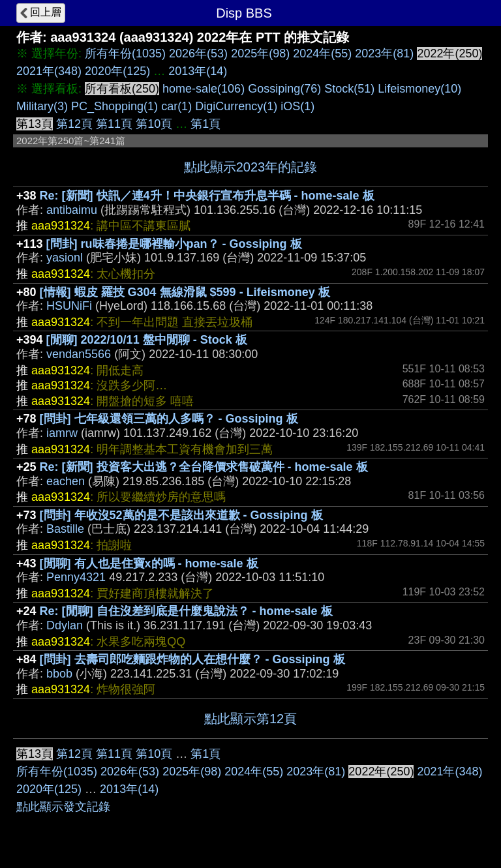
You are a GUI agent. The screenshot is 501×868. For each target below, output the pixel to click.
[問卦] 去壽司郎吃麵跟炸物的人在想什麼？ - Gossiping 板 (192, 659)
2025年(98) (260, 53)
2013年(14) (198, 71)
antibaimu (72, 210)
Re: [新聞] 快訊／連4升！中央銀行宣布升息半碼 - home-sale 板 (207, 196)
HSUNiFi (69, 306)
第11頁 (114, 124)
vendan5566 (79, 354)
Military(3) (42, 106)
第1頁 (205, 124)
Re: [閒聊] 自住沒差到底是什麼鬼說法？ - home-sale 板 (186, 611)
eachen (66, 481)
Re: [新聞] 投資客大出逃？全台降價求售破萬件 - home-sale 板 (204, 467)
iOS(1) (297, 106)
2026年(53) (198, 53)
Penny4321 (76, 577)
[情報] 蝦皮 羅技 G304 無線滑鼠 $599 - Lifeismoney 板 (185, 292)
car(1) (176, 106)
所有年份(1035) (125, 53)
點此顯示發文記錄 (63, 807)
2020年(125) (117, 71)
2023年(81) (384, 53)
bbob (59, 674)
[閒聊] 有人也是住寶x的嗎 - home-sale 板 (149, 563)
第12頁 (74, 124)
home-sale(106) (204, 89)
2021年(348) (49, 71)
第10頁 (154, 124)
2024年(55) (322, 53)
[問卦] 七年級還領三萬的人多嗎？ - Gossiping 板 (169, 419)
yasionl (65, 258)
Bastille (65, 529)
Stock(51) (349, 89)
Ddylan (65, 625)
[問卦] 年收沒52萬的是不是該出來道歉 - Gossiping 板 (181, 515)
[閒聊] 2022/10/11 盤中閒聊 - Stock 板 (147, 340)
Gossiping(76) (284, 89)
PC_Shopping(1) (114, 106)
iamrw (62, 433)
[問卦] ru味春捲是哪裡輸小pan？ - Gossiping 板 (174, 244)
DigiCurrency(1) (236, 106)
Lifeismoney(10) (419, 89)
